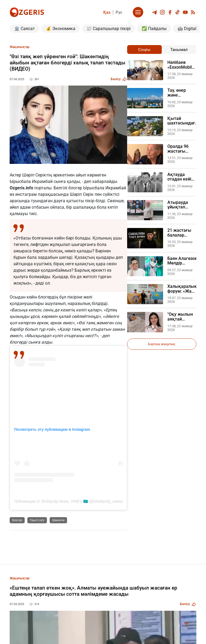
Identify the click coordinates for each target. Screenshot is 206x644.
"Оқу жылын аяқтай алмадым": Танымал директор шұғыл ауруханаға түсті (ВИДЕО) (181, 317)
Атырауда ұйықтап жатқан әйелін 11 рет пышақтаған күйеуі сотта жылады (181, 205)
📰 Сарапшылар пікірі (108, 29)
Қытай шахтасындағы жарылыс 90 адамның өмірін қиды (183, 121)
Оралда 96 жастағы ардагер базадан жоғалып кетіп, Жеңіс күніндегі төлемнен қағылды (180, 149)
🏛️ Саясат (25, 29)
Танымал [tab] (179, 50)
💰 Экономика (61, 29)
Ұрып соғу (37, 520)
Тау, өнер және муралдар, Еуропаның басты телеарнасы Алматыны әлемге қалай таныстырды (181, 93)
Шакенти (58, 520)
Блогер (17, 520)
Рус (119, 12)
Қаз (107, 12)
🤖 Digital (187, 29)
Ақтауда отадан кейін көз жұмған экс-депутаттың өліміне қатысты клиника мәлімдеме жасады (181, 177)
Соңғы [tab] (144, 50)
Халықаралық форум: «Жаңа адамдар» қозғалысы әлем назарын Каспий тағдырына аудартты (182, 289)
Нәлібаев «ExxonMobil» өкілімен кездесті (181, 65)
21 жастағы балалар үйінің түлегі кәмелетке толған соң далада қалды (180, 233)
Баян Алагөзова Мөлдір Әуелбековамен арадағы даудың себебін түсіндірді (184, 261)
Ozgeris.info (21, 188)
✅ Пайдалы (154, 29)
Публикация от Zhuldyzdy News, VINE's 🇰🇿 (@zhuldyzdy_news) (68, 501)
